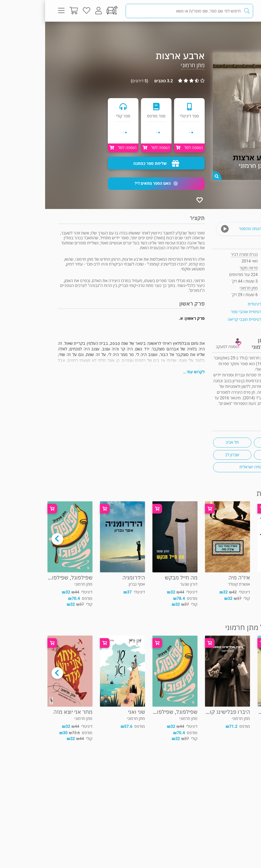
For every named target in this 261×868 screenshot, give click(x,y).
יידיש (228, 455)
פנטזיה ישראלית (208, 467)
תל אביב (187, 442)
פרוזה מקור (231, 32)
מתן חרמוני (148, 65)
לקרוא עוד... (149, 372)
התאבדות (228, 442)
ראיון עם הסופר (236, 410)
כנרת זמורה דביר (199, 254)
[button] (111, 184)
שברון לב (187, 455)
